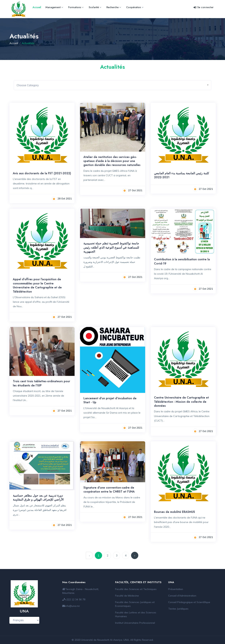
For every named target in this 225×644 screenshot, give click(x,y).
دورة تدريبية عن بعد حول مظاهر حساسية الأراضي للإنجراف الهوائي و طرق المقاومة (38, 498)
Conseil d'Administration (182, 596)
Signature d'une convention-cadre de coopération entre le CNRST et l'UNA (109, 490)
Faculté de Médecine (127, 596)
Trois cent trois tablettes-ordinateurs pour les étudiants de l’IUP (41, 383)
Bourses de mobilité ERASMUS (174, 512)
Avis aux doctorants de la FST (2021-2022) (42, 173)
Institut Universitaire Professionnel (135, 623)
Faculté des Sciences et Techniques (136, 589)
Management (54, 7)
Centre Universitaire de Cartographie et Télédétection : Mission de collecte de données (181, 402)
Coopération (135, 7)
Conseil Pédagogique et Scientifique (189, 602)
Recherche (114, 7)
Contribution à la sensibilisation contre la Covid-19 (182, 261)
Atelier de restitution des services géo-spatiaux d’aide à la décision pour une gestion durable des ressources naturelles (112, 161)
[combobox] (113, 85)
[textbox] (114, 85)
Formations (76, 7)
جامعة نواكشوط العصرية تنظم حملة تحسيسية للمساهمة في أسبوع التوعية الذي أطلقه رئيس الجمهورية (111, 247)
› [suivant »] (135, 556)
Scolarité (95, 7)
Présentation (176, 589)
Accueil (37, 7)
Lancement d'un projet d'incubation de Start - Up (110, 400)
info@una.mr (72, 606)
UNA (126, 640)
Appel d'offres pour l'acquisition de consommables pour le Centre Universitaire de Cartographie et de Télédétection (37, 285)
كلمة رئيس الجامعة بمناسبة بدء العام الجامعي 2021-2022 (182, 175)
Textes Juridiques (178, 609)
